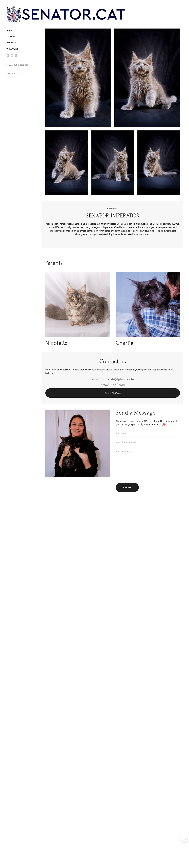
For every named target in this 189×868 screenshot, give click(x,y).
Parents (11, 43)
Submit (127, 487)
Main (9, 30)
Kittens (11, 36)
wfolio (16, 74)
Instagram (113, 393)
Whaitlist (12, 49)
